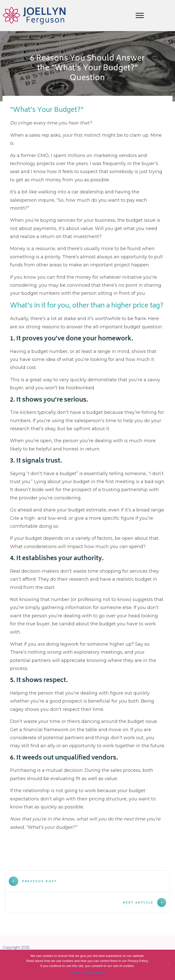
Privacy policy (93, 972)
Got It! (76, 972)
